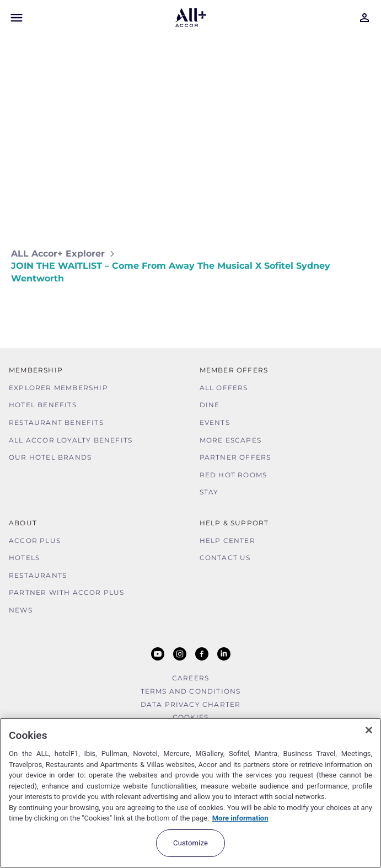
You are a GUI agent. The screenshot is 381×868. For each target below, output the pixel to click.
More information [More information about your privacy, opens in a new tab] (240, 818)
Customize (190, 843)
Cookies (190, 717)
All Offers (224, 388)
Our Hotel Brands (50, 457)
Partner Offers (235, 457)
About (23, 523)
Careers (190, 678)
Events (215, 422)
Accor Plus (35, 540)
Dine (210, 405)
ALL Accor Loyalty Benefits (71, 440)
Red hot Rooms (234, 475)
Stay (209, 492)
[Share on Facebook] (359, 311)
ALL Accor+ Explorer (58, 254)
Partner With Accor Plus (67, 592)
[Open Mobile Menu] (17, 18)
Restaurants (38, 575)
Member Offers (234, 370)
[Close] (369, 730)
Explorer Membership (58, 388)
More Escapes (230, 440)
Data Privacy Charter (191, 704)
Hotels (24, 558)
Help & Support (234, 523)
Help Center (227, 540)
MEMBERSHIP (36, 370)
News (21, 610)
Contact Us (225, 558)
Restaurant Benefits (56, 422)
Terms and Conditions (191, 691)
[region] (190, 793)
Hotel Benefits (43, 405)
